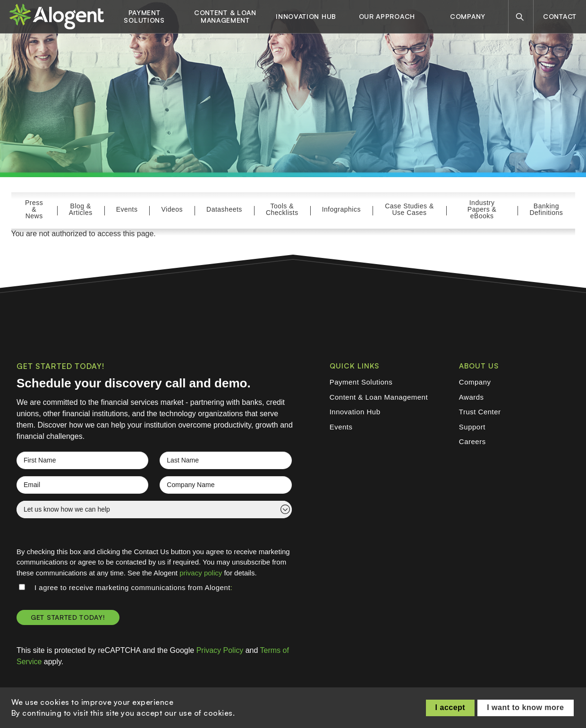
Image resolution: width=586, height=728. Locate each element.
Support (472, 427)
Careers (472, 441)
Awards (471, 397)
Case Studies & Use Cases (409, 209)
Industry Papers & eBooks (482, 209)
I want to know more (525, 707)
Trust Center (480, 412)
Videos (172, 209)
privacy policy (201, 573)
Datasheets (224, 209)
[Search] (520, 17)
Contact (560, 16)
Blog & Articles (81, 209)
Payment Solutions (144, 17)
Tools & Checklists (282, 209)
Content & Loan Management (225, 17)
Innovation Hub (306, 17)
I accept (450, 707)
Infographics (341, 209)
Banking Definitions (546, 209)
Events (127, 209)
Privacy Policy (220, 650)
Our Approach (387, 17)
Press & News (34, 209)
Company (468, 17)
